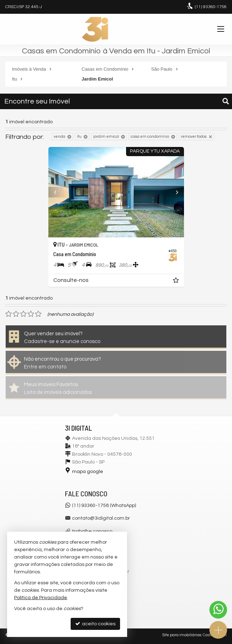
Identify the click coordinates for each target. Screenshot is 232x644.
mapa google (88, 472)
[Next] (174, 192)
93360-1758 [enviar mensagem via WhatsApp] (211, 7)
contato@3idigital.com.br (101, 518)
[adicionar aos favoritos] (177, 282)
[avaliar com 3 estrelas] (23, 314)
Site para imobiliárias (182, 635)
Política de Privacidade (41, 598)
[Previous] (59, 192)
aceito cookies (95, 624)
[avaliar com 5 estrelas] (38, 314)
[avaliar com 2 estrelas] (16, 314)
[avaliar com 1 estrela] (9, 314)
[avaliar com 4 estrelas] (31, 314)
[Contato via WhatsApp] (218, 610)
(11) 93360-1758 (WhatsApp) (104, 506)
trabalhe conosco (92, 531)
